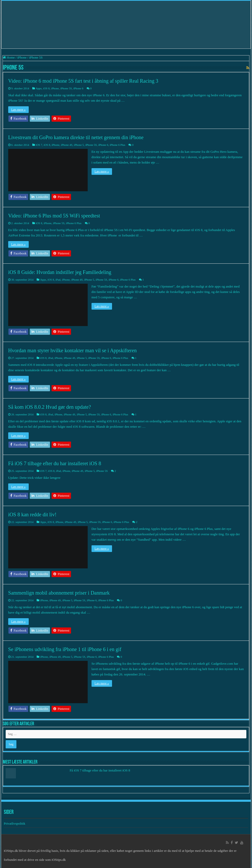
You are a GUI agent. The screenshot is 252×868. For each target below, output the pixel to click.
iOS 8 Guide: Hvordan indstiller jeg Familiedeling (60, 272)
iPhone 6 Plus (118, 145)
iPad (58, 280)
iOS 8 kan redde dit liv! (32, 514)
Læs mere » (18, 110)
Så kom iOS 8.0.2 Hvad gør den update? (50, 407)
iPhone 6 (78, 88)
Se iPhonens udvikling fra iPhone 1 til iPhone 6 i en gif (65, 649)
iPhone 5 (79, 145)
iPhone (22, 57)
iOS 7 (39, 145)
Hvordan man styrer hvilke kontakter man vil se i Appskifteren (73, 350)
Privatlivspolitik (15, 823)
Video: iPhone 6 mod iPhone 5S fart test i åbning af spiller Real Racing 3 (83, 81)
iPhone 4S (67, 145)
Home (9, 57)
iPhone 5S (66, 88)
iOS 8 (46, 88)
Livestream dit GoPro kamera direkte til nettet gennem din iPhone (76, 137)
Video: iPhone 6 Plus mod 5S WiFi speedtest (54, 216)
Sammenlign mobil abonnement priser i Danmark (59, 593)
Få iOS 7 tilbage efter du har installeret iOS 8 (55, 463)
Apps (39, 88)
